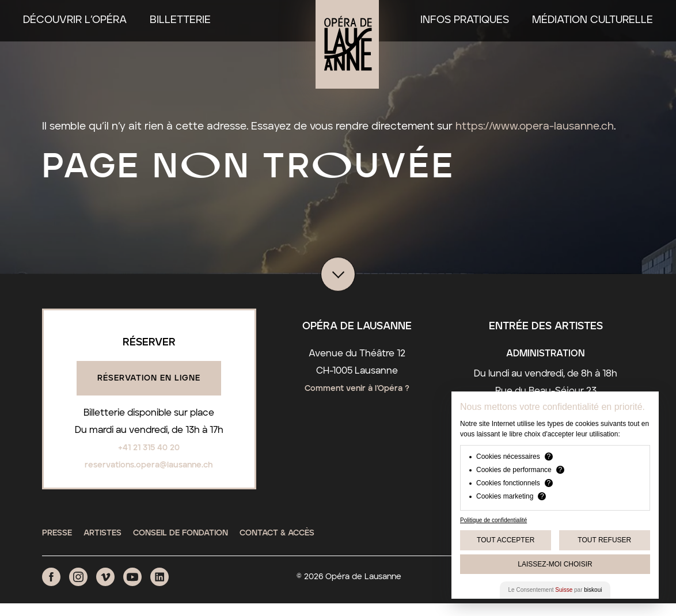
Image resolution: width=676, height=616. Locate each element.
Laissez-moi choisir (555, 564)
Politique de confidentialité (493, 520)
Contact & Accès (277, 533)
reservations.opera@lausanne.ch (149, 465)
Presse (57, 533)
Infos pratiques (465, 20)
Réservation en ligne (149, 378)
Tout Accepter (506, 540)
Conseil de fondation (181, 533)
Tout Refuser (604, 540)
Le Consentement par (555, 590)
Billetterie (180, 20)
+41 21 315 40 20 (149, 448)
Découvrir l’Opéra (75, 20)
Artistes (102, 533)
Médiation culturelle (593, 20)
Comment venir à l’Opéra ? (357, 389)
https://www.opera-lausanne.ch (535, 127)
